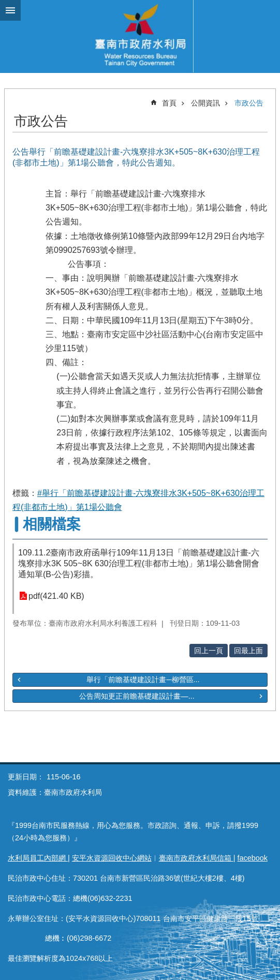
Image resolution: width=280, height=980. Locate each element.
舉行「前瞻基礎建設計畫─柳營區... (143, 680)
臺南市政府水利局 (140, 36)
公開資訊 (205, 103)
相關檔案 (52, 524)
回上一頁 (209, 651)
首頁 (169, 103)
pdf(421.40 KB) (56, 596)
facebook (253, 858)
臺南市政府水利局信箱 (196, 858)
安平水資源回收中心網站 (112, 858)
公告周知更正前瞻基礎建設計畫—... (137, 696)
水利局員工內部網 (38, 858)
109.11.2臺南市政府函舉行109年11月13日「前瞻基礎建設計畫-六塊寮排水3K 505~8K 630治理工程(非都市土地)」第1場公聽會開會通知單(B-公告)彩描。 (139, 563)
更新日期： (26, 777)
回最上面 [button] (248, 651)
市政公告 (249, 103)
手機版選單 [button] (10, 10)
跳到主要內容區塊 (5, 5)
